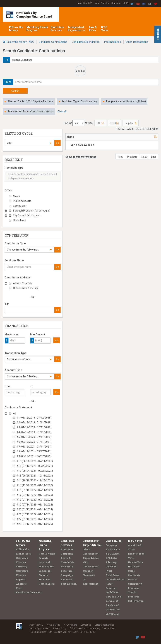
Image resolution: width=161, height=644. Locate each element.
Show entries (79, 123)
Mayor (17, 196)
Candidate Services (57, 29)
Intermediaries (112, 42)
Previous (132, 157)
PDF (100, 123)
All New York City (23, 283)
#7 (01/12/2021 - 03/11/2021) (34, 447)
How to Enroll (47, 584)
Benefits (43, 558)
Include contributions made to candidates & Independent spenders (31, 176)
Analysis (21, 584)
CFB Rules (111, 558)
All (15, 413)
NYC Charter (113, 554)
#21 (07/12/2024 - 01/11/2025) (35, 514)
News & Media (102, 3)
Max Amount (38, 334)
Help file (130, 123)
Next (144, 157)
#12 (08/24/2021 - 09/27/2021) (35, 471)
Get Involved (136, 601)
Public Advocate (22, 201)
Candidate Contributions (53, 42)
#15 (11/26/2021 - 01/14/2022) (35, 485)
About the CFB (85, 3)
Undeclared (20, 220)
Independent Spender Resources (91, 571)
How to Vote (135, 562)
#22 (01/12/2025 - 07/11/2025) (35, 519)
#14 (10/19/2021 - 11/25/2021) (35, 480)
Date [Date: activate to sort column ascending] (148, 137)
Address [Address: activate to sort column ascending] (88, 137)
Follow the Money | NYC (20, 42)
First (120, 157)
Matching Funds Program (37, 29)
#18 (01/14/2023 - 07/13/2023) (35, 500)
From (8, 386)
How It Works (47, 554)
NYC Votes (105, 29)
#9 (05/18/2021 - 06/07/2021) (34, 456)
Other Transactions (137, 42)
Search (15, 91)
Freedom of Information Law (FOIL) (113, 609)
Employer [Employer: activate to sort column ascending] (130, 137)
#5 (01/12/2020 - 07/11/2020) (34, 437)
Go (57, 143)
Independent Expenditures (77, 29)
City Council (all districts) (27, 215)
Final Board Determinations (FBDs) (115, 579)
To (32, 386)
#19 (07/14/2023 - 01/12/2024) (35, 505)
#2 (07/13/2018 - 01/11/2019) (34, 422)
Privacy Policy (60, 628)
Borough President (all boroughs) (32, 211)
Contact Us (86, 625)
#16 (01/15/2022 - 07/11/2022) (35, 490)
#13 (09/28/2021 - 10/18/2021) (35, 476)
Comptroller (20, 206)
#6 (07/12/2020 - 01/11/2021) (34, 442)
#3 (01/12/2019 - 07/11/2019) (34, 427)
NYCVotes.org (70, 625)
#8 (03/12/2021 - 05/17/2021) (34, 451)
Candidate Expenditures (86, 42)
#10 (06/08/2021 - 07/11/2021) (35, 461)
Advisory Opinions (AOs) (111, 567)
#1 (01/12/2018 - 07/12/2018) (34, 418)
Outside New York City (26, 288)
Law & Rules (93, 29)
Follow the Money (16, 29)
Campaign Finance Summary (22, 562)
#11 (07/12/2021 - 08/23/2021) (35, 466)
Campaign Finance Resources (45, 575)
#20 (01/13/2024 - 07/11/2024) (35, 509)
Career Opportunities (104, 625)
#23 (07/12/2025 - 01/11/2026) (35, 524)
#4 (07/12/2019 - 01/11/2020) (34, 432)
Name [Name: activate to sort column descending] (70, 137)
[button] (29, 143)
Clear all (62, 111)
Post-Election (69, 584)
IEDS (126, 3)
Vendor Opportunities (40, 628)
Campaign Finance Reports (22, 575)
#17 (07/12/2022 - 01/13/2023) (35, 495)
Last (154, 157)
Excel (114, 123)
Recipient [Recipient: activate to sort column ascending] (109, 137)
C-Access (116, 3)
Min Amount (12, 334)
